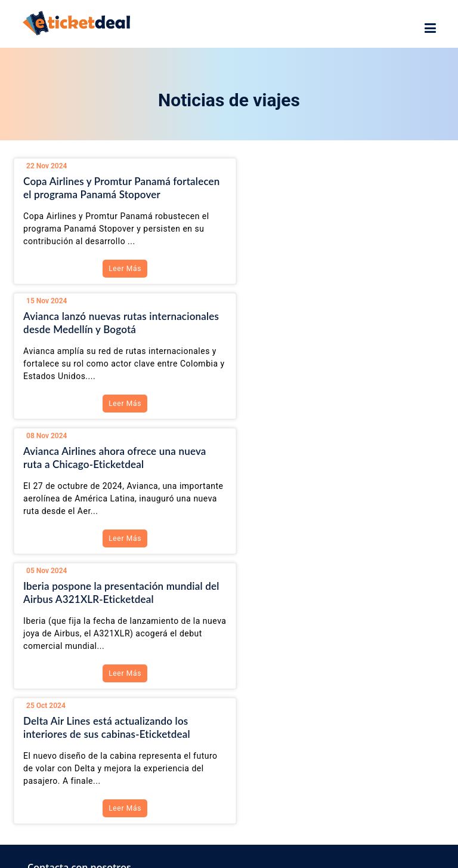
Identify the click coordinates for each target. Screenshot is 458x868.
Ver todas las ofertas (81, 733)
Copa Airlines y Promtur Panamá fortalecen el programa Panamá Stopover (117, 188)
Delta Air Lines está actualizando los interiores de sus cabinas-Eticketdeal (107, 458)
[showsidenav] (430, 29)
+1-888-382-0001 (72, 626)
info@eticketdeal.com (79, 650)
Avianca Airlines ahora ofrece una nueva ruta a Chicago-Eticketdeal (114, 323)
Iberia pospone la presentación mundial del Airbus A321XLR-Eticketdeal (332, 323)
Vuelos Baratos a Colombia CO (100, 712)
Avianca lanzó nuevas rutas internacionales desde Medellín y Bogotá (335, 188)
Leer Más (119, 269)
